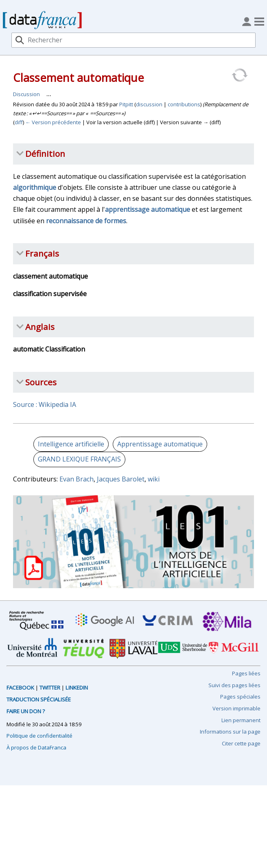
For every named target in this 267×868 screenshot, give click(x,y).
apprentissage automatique (148, 209)
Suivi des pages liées (234, 685)
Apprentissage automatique (160, 444)
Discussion (26, 94)
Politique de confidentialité (39, 736)
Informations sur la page (230, 732)
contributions (184, 104)
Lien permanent (241, 720)
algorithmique (35, 187)
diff (19, 122)
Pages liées (246, 673)
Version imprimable (236, 708)
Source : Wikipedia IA (45, 404)
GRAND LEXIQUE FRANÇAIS (79, 459)
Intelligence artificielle (71, 444)
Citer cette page (241, 743)
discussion (149, 104)
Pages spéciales (240, 697)
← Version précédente (53, 122)
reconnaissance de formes (86, 221)
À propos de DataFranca (36, 747)
